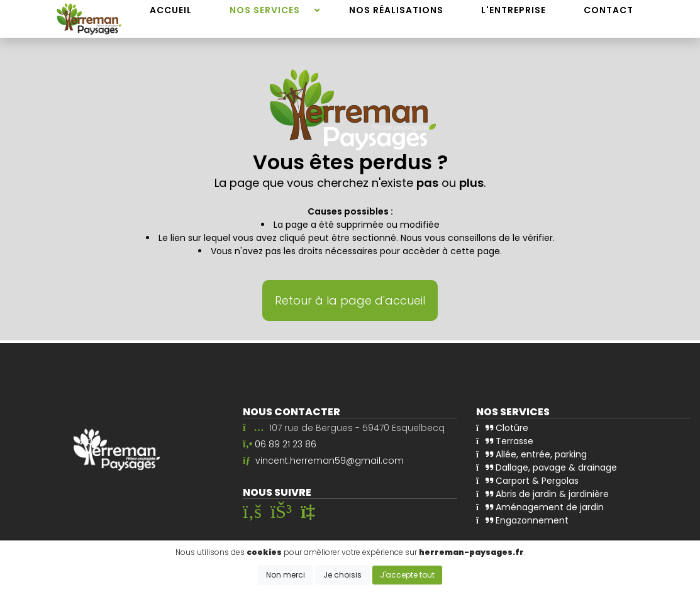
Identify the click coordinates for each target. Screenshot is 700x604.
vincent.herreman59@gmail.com (330, 461)
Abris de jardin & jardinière (542, 494)
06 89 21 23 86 (286, 444)
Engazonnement (522, 520)
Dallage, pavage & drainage (547, 467)
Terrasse (505, 441)
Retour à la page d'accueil (350, 300)
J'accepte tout (407, 575)
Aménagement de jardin (540, 507)
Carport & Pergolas (527, 481)
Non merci (286, 575)
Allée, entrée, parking (531, 454)
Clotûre (502, 428)
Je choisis (342, 575)
